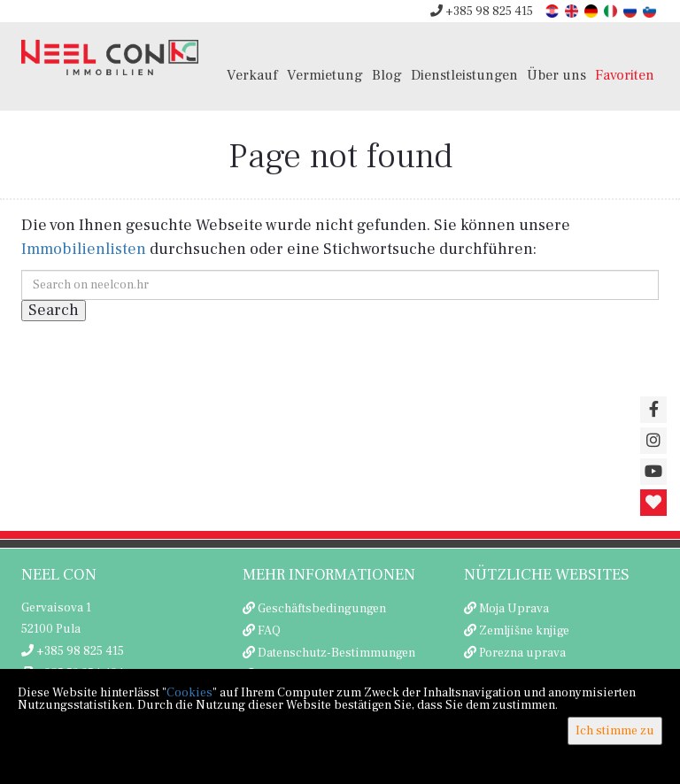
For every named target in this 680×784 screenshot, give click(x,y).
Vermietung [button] (325, 75)
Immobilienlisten (84, 249)
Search (54, 310)
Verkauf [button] (252, 75)
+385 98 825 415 (482, 12)
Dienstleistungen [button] (464, 75)
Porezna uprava (522, 653)
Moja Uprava (514, 609)
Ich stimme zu (615, 731)
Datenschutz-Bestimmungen (336, 653)
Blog (387, 75)
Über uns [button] (556, 75)
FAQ (269, 631)
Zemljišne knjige (524, 631)
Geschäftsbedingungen (322, 609)
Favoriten (625, 75)
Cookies (189, 693)
